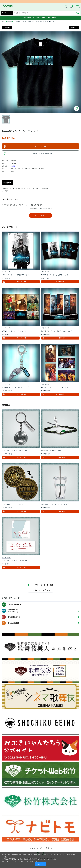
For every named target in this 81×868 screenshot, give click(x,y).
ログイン (44, 209)
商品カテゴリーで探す (39, 18)
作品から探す (27, 18)
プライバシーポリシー (20, 861)
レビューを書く (40, 215)
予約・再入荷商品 (53, 18)
